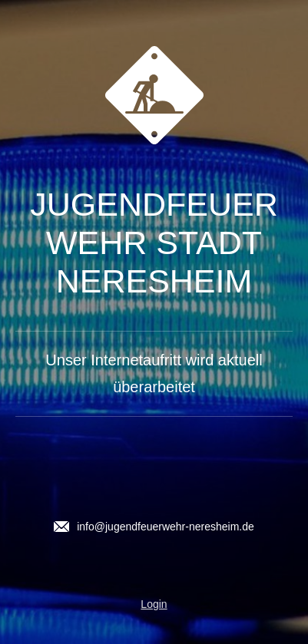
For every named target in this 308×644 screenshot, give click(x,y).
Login (154, 604)
